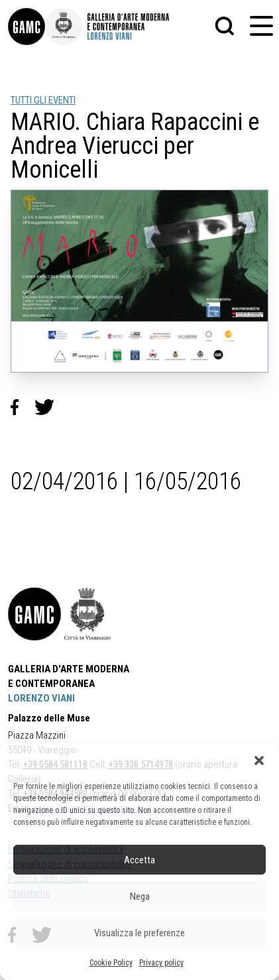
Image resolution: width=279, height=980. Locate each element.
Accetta (139, 860)
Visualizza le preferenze (139, 933)
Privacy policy (161, 963)
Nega (140, 896)
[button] (259, 761)
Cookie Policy (111, 963)
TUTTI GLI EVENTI (43, 100)
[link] (27, 27)
